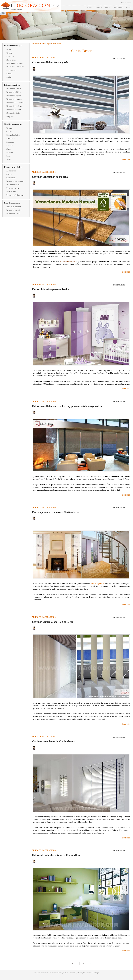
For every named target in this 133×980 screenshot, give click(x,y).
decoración (46, 973)
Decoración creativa (14, 210)
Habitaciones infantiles (15, 67)
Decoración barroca (14, 89)
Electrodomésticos (13, 135)
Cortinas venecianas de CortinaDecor (53, 741)
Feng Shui (10, 117)
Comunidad (118, 7)
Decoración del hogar (13, 46)
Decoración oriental (14, 110)
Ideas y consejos (13, 188)
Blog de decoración (12, 203)
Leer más (126, 159)
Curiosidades (11, 178)
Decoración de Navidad (15, 181)
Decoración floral (13, 185)
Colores (9, 174)
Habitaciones (11, 60)
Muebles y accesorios (13, 124)
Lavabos (10, 145)
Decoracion (37, 44)
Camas (9, 132)
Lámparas (10, 142)
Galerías (98, 7)
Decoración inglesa (14, 96)
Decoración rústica (13, 113)
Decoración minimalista (15, 103)
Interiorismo (11, 192)
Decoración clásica (13, 92)
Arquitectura (11, 171)
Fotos (107, 7)
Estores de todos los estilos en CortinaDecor (57, 855)
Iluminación (11, 70)
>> (90, 963)
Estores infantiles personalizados (51, 289)
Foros (89, 7)
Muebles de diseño (13, 214)
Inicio (129, 7)
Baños (9, 49)
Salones (9, 74)
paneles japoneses (98, 584)
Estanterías (10, 139)
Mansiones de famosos (15, 195)
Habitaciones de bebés (15, 63)
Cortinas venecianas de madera (50, 177)
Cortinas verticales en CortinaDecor (53, 622)
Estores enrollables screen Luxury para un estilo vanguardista (67, 406)
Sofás (8, 159)
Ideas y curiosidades (13, 167)
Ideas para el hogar (13, 207)
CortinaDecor (56, 44)
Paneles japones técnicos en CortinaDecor (56, 512)
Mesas (9, 149)
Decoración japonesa (14, 99)
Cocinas (9, 53)
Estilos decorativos (12, 85)
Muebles (10, 152)
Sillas (8, 156)
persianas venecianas (68, 262)
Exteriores (10, 56)
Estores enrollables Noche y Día (50, 62)
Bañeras (9, 128)
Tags (48, 44)
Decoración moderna (14, 106)
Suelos (9, 77)
